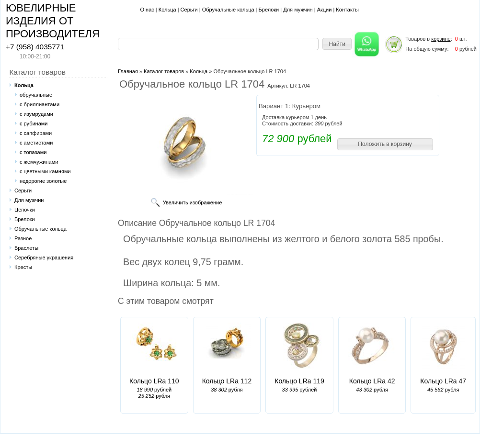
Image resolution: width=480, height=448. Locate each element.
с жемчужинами (39, 162)
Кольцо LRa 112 (227, 381)
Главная (128, 71)
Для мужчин (298, 10)
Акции (325, 10)
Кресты (23, 267)
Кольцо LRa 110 (154, 381)
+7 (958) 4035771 (35, 47)
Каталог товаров (164, 71)
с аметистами (36, 143)
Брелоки (269, 10)
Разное (23, 238)
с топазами (33, 152)
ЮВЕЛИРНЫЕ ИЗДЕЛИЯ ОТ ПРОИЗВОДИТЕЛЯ (53, 21)
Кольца (167, 10)
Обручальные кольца (228, 10)
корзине (441, 39)
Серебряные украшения (44, 258)
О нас (147, 10)
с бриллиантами (40, 104)
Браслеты (26, 248)
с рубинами (34, 123)
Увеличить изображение (193, 202)
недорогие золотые (43, 181)
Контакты (347, 10)
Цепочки (25, 210)
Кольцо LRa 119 (299, 381)
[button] (337, 44)
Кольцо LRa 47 (443, 381)
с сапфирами (36, 133)
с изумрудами (36, 114)
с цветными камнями (45, 171)
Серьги (189, 10)
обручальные (36, 95)
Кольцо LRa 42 (372, 381)
